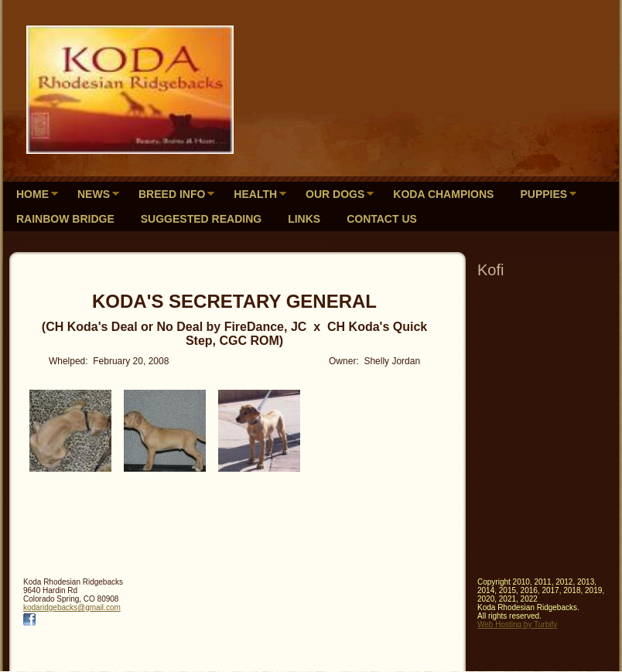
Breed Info (172, 194)
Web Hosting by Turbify (517, 624)
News (94, 194)
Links (304, 219)
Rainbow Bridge (65, 219)
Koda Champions (443, 194)
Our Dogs (335, 194)
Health (255, 194)
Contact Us (382, 219)
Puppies (543, 194)
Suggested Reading (201, 219)
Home (32, 194)
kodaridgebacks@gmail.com (72, 607)
